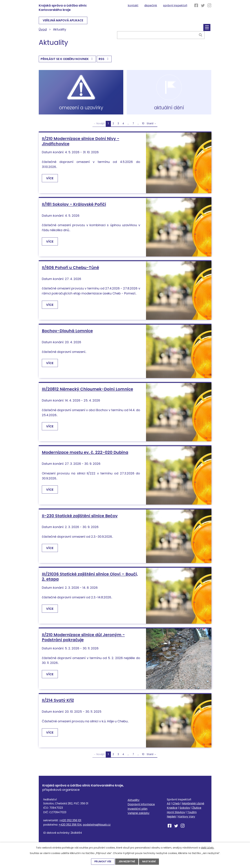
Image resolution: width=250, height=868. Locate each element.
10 (143, 126)
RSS (106, 60)
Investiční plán (137, 811)
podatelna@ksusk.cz (97, 827)
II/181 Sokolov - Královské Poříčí (74, 207)
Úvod (43, 30)
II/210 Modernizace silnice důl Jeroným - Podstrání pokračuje (83, 640)
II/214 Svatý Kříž (58, 703)
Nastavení (150, 861)
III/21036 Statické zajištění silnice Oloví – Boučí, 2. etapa (90, 579)
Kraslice (172, 810)
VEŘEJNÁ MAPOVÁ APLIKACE (66, 21)
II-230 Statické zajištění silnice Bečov (80, 518)
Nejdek (171, 819)
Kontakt (133, 5)
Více (50, 181)
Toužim (192, 815)
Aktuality (134, 802)
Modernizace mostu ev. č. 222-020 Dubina (85, 455)
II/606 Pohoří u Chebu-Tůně (70, 270)
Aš (168, 806)
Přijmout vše (103, 861)
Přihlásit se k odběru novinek (68, 60)
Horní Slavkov (176, 815)
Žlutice (197, 810)
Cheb (176, 806)
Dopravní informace (141, 807)
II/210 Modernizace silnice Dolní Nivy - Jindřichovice (81, 144)
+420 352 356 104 (70, 827)
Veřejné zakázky (139, 816)
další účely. (208, 847)
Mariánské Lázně (193, 806)
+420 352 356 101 (70, 823)
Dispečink (151, 5)
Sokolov (185, 810)
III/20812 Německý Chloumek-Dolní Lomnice (87, 392)
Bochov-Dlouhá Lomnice (67, 333)
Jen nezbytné (127, 861)
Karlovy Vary (187, 819)
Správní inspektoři (175, 5)
